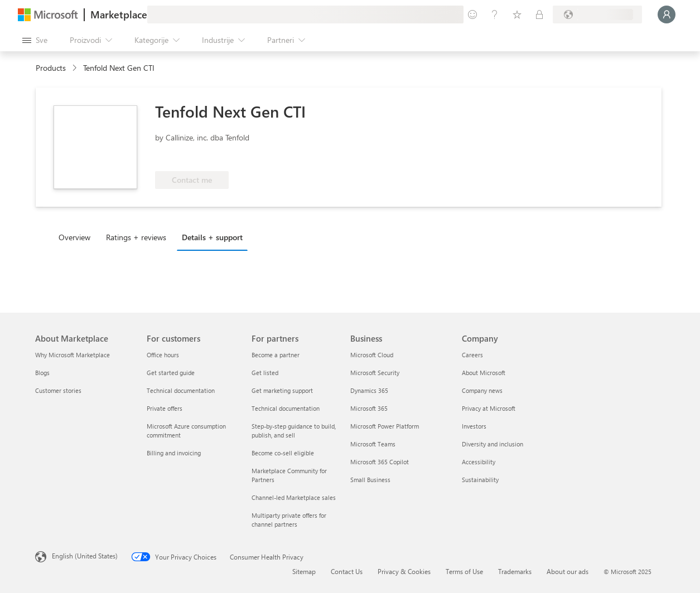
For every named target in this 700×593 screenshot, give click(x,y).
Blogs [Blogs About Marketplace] (42, 373)
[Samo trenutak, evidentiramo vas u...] (667, 14)
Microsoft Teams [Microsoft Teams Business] (373, 444)
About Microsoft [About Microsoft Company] (484, 373)
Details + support (212, 237)
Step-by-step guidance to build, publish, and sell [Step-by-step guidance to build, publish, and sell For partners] (294, 431)
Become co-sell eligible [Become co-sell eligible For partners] (283, 453)
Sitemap (304, 571)
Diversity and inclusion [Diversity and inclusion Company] (493, 444)
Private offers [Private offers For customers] (165, 408)
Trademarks (515, 571)
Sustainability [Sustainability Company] (480, 480)
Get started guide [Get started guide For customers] (171, 373)
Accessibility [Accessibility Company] (479, 462)
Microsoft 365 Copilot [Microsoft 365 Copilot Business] (380, 462)
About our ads (568, 571)
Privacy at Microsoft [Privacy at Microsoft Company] (489, 408)
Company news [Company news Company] (482, 390)
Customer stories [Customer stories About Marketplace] (58, 390)
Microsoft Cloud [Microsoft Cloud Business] (372, 355)
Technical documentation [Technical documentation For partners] (286, 408)
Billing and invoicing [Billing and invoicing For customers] (174, 453)
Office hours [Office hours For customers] (163, 355)
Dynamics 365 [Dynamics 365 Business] (369, 390)
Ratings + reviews (136, 237)
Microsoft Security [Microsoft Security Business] (375, 373)
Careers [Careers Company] (472, 355)
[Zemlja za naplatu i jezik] (597, 14)
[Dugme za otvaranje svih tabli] (35, 40)
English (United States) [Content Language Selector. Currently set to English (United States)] (85, 556)
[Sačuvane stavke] (517, 14)
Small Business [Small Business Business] (370, 480)
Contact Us (347, 571)
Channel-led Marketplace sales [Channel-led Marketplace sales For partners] (294, 497)
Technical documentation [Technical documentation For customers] (181, 390)
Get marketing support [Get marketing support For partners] (282, 390)
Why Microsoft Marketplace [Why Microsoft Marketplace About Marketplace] (73, 355)
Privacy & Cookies (404, 571)
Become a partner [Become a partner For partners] (276, 355)
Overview (74, 237)
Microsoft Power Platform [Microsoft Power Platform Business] (385, 426)
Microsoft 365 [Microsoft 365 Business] (369, 408)
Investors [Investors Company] (474, 426)
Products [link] (51, 68)
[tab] (77, 237)
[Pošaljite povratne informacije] (472, 14)
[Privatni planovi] (539, 14)
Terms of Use (464, 571)
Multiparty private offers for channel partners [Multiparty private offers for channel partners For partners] (289, 520)
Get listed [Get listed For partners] (265, 373)
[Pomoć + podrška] (495, 14)
